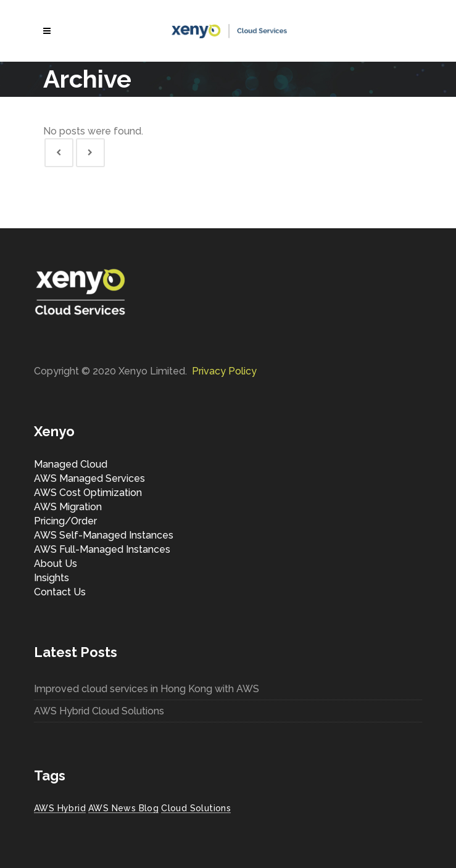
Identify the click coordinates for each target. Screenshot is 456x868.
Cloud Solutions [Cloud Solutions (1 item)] (196, 808)
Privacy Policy (224, 371)
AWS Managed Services (89, 478)
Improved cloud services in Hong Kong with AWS (147, 689)
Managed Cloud (71, 464)
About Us (56, 564)
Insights (52, 578)
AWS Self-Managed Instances (104, 535)
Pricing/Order (65, 521)
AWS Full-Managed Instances (102, 549)
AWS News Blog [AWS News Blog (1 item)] (123, 808)
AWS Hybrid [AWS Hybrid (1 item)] (60, 808)
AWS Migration (68, 507)
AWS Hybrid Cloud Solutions (99, 711)
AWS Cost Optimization (88, 493)
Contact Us (60, 592)
